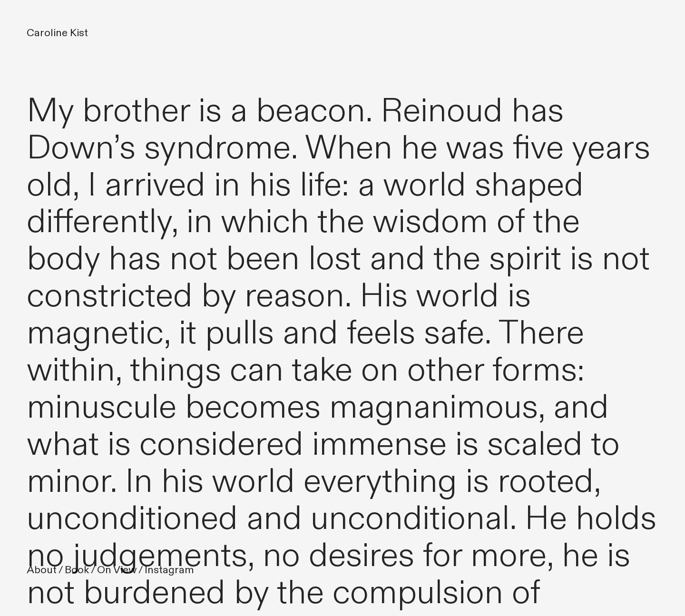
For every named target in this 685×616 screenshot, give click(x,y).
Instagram (169, 570)
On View (117, 570)
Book (77, 570)
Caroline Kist (57, 33)
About (42, 570)
